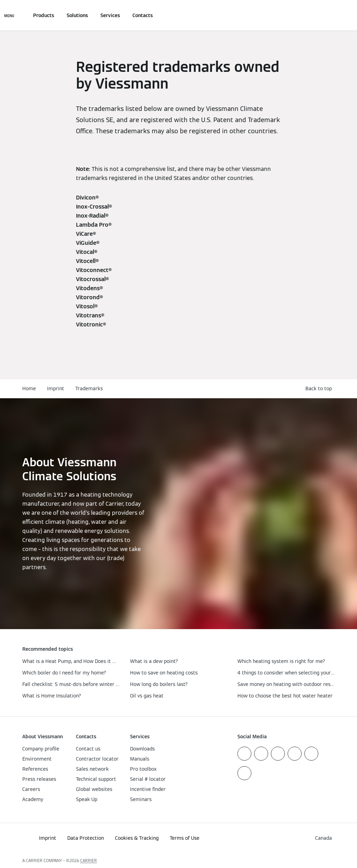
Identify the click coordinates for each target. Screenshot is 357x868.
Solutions (77, 15)
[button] (320, 389)
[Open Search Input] (331, 15)
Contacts (143, 15)
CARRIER (89, 861)
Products (44, 15)
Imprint (56, 388)
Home (29, 388)
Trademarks (89, 388)
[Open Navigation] (9, 15)
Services (110, 15)
